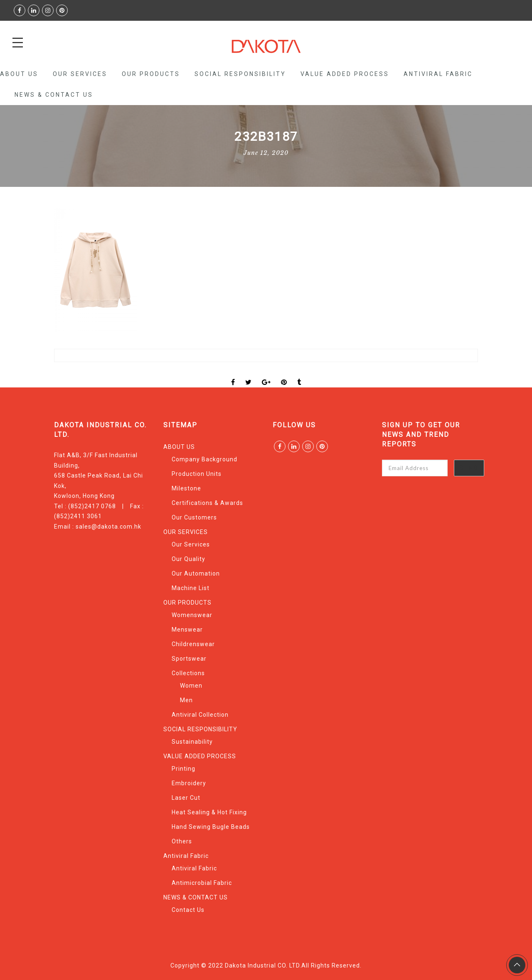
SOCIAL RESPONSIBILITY (240, 74)
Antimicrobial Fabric (202, 883)
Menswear (187, 630)
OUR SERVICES (80, 74)
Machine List (191, 588)
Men (186, 700)
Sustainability (192, 742)
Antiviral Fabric (438, 74)
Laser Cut (186, 798)
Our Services (191, 544)
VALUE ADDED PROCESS (345, 74)
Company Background (204, 459)
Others (182, 841)
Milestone (186, 488)
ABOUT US (19, 74)
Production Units (197, 474)
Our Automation (196, 573)
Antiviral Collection (200, 715)
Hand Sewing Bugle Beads (211, 827)
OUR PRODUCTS (151, 74)
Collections (188, 673)
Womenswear (192, 615)
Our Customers (194, 517)
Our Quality (188, 559)
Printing (183, 769)
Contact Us (188, 910)
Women (191, 686)
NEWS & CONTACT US (54, 95)
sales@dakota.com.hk (108, 527)
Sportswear (189, 659)
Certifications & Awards (207, 503)
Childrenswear (193, 644)
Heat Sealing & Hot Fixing (209, 812)
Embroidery (189, 783)
